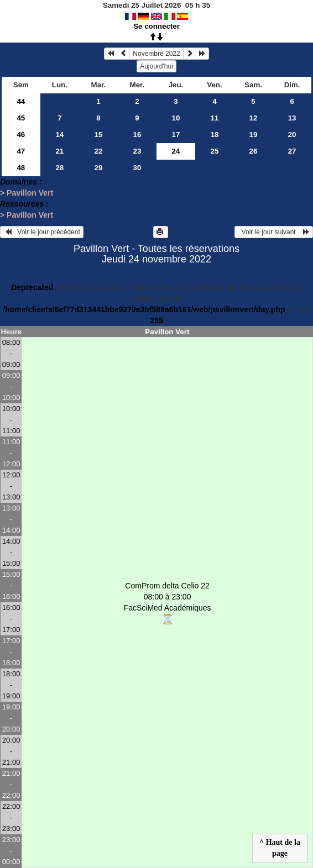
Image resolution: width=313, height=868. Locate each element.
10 (176, 118)
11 (215, 118)
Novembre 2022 (156, 54)
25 (215, 151)
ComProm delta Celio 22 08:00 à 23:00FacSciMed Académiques (168, 603)
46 (21, 135)
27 (292, 151)
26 (254, 151)
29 (98, 168)
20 (292, 135)
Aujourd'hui (156, 66)
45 (21, 118)
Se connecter (156, 26)
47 (21, 151)
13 (292, 118)
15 (98, 135)
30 (137, 168)
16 (137, 135)
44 (21, 101)
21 (59, 151)
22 (98, 151)
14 (59, 135)
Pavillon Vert (167, 332)
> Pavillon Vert (27, 193)
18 (215, 135)
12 (254, 118)
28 (59, 168)
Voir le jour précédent (42, 232)
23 (137, 151)
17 (176, 135)
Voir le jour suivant (274, 232)
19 (254, 135)
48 (21, 168)
